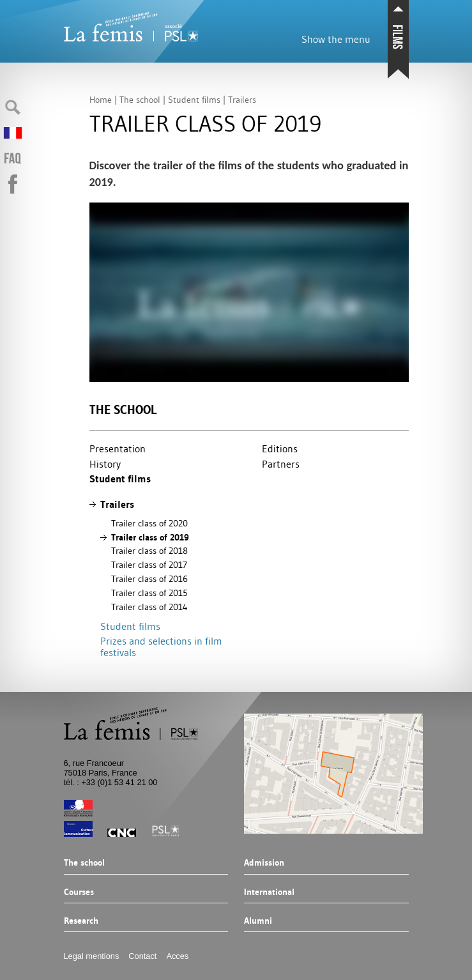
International (269, 892)
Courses (79, 892)
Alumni (258, 921)
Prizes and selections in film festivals (161, 647)
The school (123, 410)
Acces (177, 956)
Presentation (118, 448)
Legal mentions (92, 956)
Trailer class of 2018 (149, 551)
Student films (120, 479)
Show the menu (336, 39)
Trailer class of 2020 (149, 523)
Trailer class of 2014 (149, 607)
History (105, 464)
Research (81, 921)
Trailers (117, 504)
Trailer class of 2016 (149, 579)
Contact (142, 956)
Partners (281, 464)
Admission (264, 863)
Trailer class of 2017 (149, 565)
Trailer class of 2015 (149, 593)
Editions (280, 448)
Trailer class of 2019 (150, 537)
